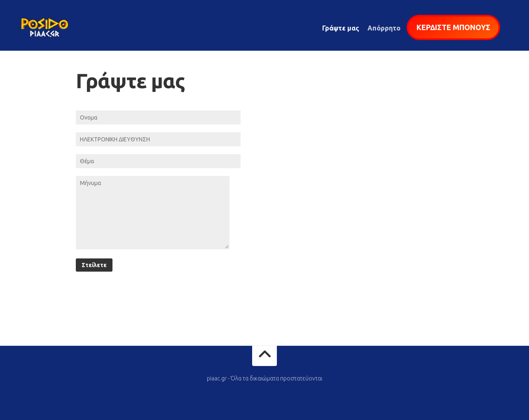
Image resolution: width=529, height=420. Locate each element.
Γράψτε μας (341, 28)
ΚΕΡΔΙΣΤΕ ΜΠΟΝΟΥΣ (453, 27)
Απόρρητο (384, 28)
